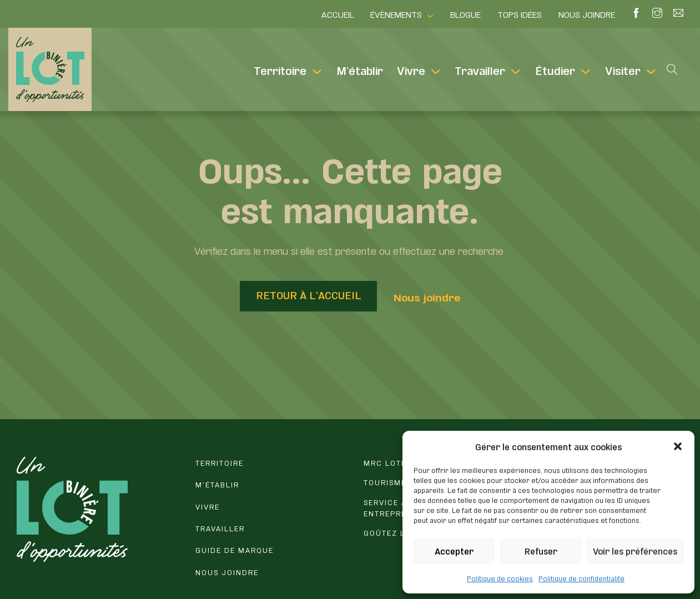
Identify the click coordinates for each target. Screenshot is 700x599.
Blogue (465, 14)
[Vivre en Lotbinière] (271, 509)
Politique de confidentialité (581, 578)
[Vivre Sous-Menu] (436, 72)
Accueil (338, 14)
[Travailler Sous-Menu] (516, 72)
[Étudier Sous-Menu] (586, 72)
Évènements (396, 14)
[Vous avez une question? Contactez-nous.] (271, 574)
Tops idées (520, 14)
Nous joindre (587, 14)
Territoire (280, 69)
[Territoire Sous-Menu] (317, 72)
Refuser (541, 550)
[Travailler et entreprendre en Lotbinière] (271, 530)
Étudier (555, 69)
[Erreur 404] (271, 465)
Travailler (480, 69)
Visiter (623, 69)
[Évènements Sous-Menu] (430, 16)
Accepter (454, 550)
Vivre (411, 69)
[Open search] (672, 69)
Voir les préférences (635, 550)
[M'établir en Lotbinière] (271, 486)
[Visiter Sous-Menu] (651, 72)
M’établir (360, 69)
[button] (678, 446)
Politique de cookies (500, 578)
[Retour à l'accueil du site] (72, 509)
